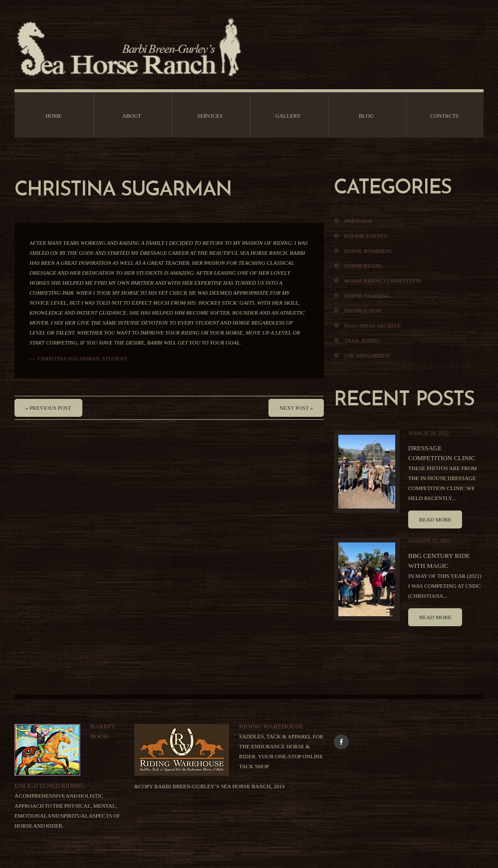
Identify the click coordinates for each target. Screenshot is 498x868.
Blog (366, 116)
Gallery (288, 116)
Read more (435, 520)
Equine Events (366, 236)
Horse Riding (364, 266)
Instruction (363, 311)
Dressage (359, 221)
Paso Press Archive (373, 326)
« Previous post (48, 408)
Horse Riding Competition (383, 281)
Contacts (444, 116)
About (132, 116)
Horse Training (367, 296)
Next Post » (296, 408)
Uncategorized (367, 355)
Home (53, 116)
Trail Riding (363, 341)
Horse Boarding (369, 251)
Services (210, 116)
